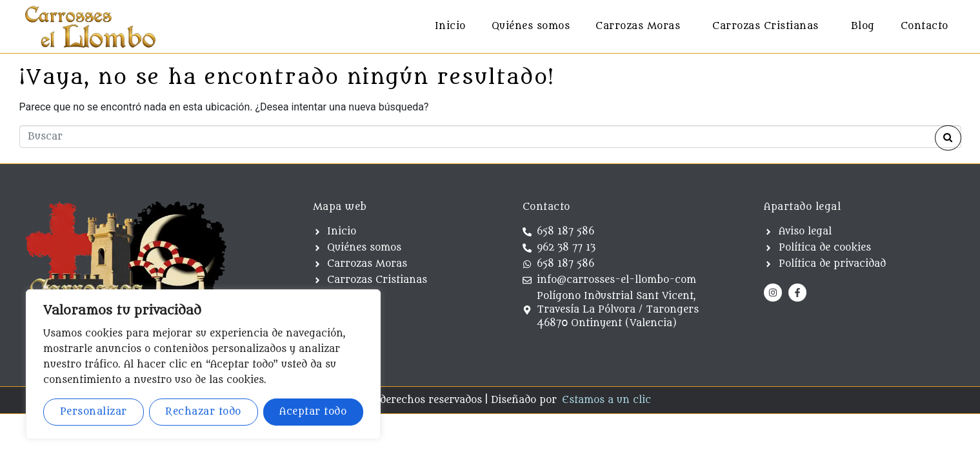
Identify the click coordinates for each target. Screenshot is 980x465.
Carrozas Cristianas (765, 26)
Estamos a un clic (606, 403)
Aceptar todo (313, 412)
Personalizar (94, 412)
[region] (203, 364)
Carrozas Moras (638, 26)
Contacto (925, 26)
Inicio (450, 26)
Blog (863, 26)
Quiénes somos (531, 26)
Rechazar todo (203, 412)
